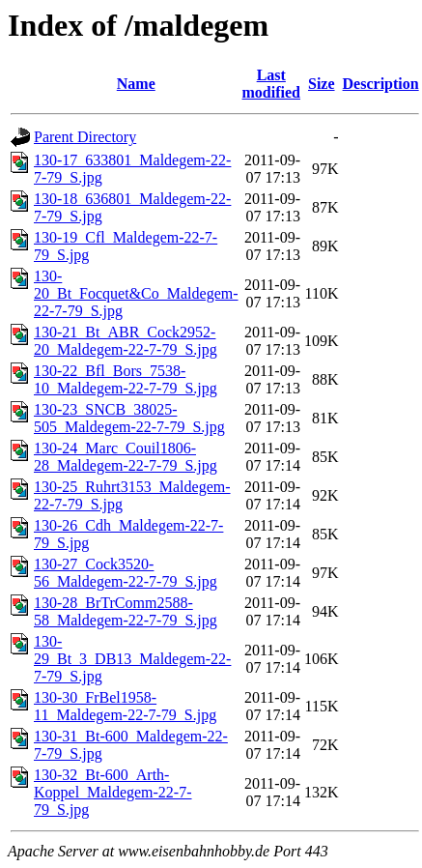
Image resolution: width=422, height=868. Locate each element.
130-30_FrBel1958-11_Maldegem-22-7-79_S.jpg (125, 706)
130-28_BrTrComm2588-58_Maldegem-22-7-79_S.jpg (126, 611)
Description (381, 84)
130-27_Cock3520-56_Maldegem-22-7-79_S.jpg (126, 573)
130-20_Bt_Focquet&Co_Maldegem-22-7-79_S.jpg (136, 293)
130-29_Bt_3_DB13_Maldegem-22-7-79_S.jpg (132, 659)
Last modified (271, 84)
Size (322, 84)
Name (136, 84)
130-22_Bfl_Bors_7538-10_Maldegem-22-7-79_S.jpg (126, 379)
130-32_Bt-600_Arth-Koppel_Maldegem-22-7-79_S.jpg (113, 792)
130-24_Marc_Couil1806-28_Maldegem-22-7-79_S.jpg (126, 457)
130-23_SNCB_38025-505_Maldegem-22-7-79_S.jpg (129, 418)
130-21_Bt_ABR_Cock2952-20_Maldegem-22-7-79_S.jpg (126, 341)
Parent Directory (85, 137)
